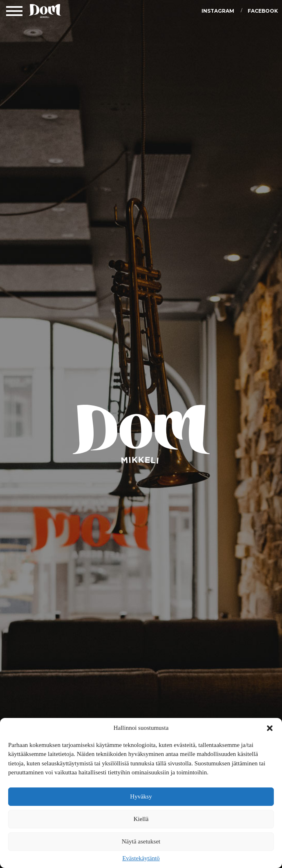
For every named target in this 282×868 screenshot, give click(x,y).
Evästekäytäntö (141, 858)
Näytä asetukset (141, 841)
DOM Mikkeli (45, 12)
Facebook (263, 11)
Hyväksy (141, 796)
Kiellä (141, 819)
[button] (270, 728)
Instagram (218, 11)
